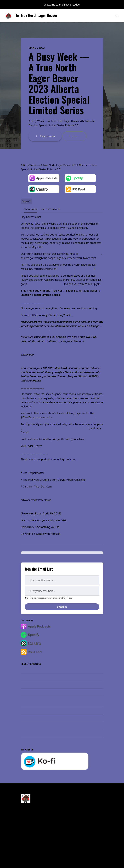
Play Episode (45, 136)
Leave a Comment (50, 209)
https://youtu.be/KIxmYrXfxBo (76, 269)
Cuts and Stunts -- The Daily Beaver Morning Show (47, 718)
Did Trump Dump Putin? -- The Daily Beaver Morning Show (51, 677)
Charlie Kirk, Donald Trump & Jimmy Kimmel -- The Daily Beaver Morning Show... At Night (58, 701)
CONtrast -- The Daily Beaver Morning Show (44, 692)
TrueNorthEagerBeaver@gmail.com (74, 417)
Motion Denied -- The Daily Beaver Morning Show (47, 670)
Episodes (25, 837)
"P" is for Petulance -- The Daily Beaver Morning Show (49, 733)
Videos (24, 842)
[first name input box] (62, 580)
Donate (68, 846)
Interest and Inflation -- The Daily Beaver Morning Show (50, 726)
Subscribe (62, 607)
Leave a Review (72, 842)
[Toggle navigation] (117, 16)
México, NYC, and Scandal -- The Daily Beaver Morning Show (53, 685)
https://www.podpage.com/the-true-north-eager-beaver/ (55, 428)
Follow (73, 136)
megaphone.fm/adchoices (83, 520)
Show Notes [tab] (30, 209)
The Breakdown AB (90, 254)
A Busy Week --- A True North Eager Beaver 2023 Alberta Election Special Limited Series (59, 83)
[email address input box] (62, 591)
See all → (26, 740)
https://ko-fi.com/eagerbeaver (46, 284)
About (24, 846)
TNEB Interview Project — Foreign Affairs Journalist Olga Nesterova (56, 711)
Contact (68, 837)
